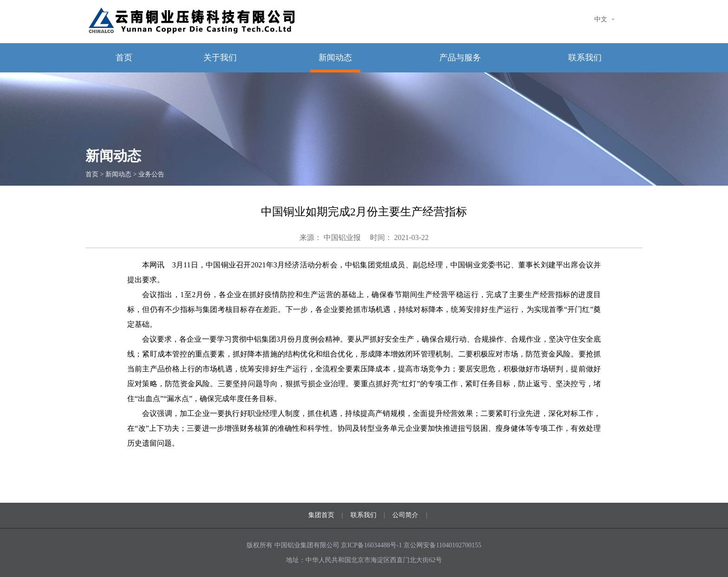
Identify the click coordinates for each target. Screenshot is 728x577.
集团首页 (321, 515)
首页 (124, 58)
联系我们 (585, 58)
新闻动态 (335, 58)
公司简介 (405, 515)
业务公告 (151, 174)
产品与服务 (460, 58)
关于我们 (220, 58)
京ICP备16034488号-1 (372, 545)
